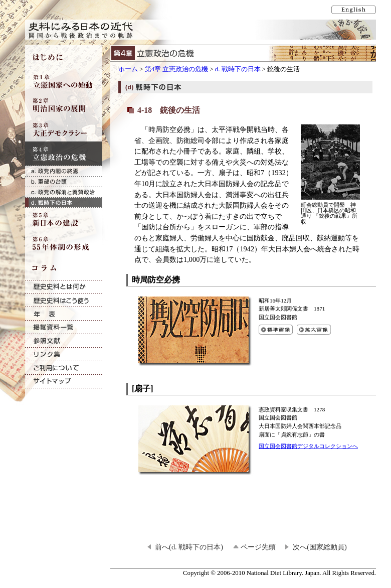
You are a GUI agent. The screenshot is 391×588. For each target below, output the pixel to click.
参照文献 (64, 341)
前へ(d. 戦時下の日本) (189, 547)
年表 (64, 314)
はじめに (64, 57)
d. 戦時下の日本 (238, 69)
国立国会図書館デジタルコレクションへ (308, 446)
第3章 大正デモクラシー (64, 129)
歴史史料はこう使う (64, 300)
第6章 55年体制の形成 (64, 244)
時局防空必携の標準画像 (276, 330)
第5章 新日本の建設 (64, 220)
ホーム (128, 69)
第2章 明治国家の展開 (64, 105)
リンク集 (64, 354)
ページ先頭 (258, 547)
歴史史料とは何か (64, 287)
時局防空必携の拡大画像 (314, 330)
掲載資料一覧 (64, 327)
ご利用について (64, 368)
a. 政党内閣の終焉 (64, 171)
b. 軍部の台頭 (64, 181)
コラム (64, 268)
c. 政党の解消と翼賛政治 (64, 192)
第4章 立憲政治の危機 (177, 69)
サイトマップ (64, 382)
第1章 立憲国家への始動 (64, 81)
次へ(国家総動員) (320, 547)
